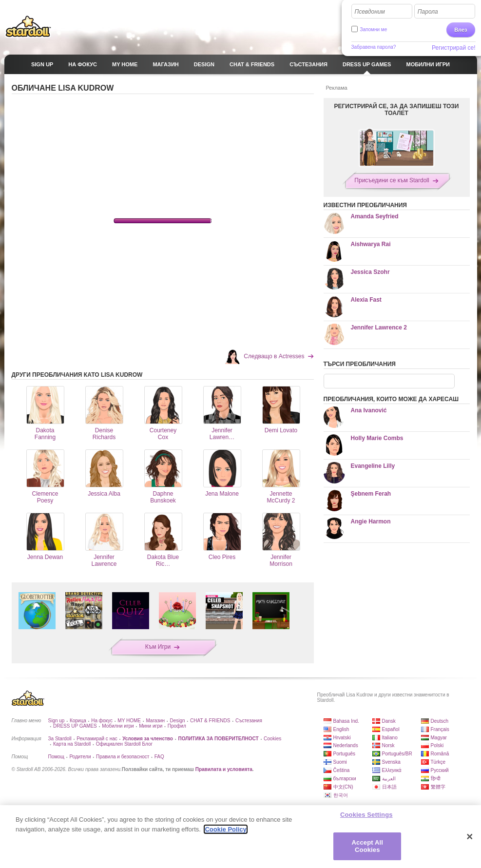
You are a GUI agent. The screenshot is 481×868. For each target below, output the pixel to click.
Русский (440, 770)
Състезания (249, 721)
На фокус (102, 721)
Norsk (388, 745)
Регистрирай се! (454, 48)
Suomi (340, 762)
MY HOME (129, 721)
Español (391, 729)
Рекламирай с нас (97, 739)
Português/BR (397, 754)
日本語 (389, 787)
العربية (389, 779)
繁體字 (438, 787)
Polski (437, 745)
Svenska (391, 762)
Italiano (390, 738)
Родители (80, 757)
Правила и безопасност (123, 757)
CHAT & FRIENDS (210, 721)
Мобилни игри (118, 726)
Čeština (342, 770)
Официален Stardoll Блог (124, 744)
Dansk (389, 721)
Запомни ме (374, 29)
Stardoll (28, 26)
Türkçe (438, 762)
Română (440, 754)
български (345, 779)
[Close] (470, 837)
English (341, 729)
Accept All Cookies (367, 846)
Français (440, 729)
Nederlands (346, 745)
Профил (177, 726)
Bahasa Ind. (346, 721)
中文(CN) (343, 787)
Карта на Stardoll (72, 744)
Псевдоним (370, 12)
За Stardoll (60, 739)
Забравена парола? (374, 47)
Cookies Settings (366, 815)
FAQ (159, 757)
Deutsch (440, 721)
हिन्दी (436, 779)
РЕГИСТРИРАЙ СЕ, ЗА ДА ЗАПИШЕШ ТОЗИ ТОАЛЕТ (397, 110)
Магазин (155, 721)
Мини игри (151, 726)
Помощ (56, 757)
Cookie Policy (225, 829)
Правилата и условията (224, 769)
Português (345, 754)
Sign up (57, 721)
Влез (461, 30)
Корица (78, 721)
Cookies (272, 739)
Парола (428, 12)
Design (177, 721)
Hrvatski (342, 738)
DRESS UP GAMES (75, 726)
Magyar (439, 738)
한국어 (341, 795)
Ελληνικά (392, 770)
